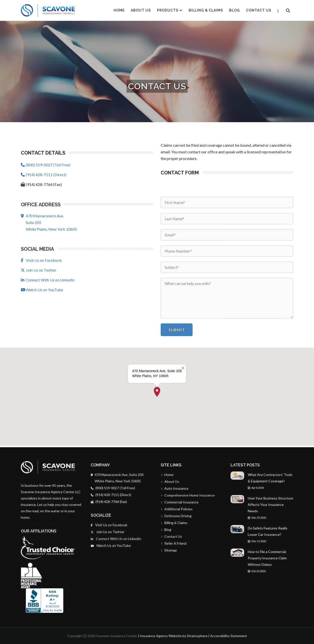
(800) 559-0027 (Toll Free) (46, 165)
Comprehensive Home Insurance (188, 495)
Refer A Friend (174, 543)
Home (167, 475)
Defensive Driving (176, 516)
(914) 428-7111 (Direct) (44, 175)
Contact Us (259, 10)
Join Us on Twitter (39, 270)
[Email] (227, 348)
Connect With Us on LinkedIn (48, 280)
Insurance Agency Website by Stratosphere (174, 636)
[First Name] (227, 315)
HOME (119, 10)
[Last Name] (227, 332)
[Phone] (227, 364)
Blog (235, 10)
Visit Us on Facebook (41, 260)
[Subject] (227, 380)
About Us (141, 10)
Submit (177, 443)
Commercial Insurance (180, 502)
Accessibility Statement (229, 636)
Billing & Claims (206, 10)
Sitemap (169, 550)
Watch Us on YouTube (42, 290)
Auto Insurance (175, 488)
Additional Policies (177, 509)
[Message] (227, 411)
